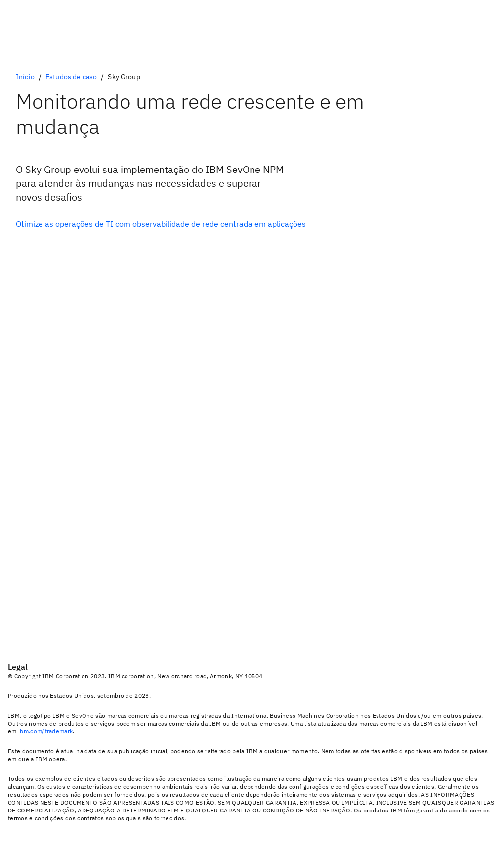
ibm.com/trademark (45, 731)
